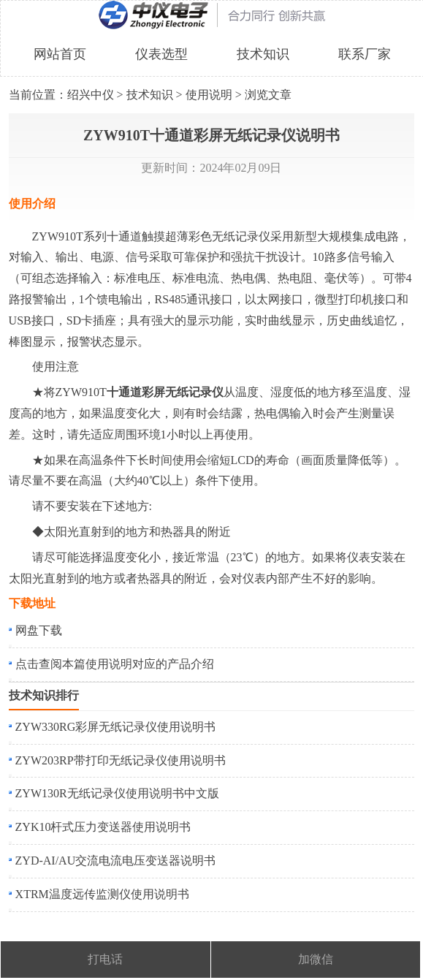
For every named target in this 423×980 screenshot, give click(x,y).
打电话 (105, 959)
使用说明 (209, 95)
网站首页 (60, 54)
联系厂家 (365, 54)
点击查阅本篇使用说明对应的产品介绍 (115, 664)
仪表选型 (161, 54)
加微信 (316, 959)
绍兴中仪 (91, 95)
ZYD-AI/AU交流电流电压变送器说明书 (116, 861)
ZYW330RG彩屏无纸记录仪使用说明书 (116, 727)
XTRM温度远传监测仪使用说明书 (102, 894)
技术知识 (263, 54)
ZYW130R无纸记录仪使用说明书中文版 (117, 793)
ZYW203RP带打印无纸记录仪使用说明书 (121, 760)
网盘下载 (39, 630)
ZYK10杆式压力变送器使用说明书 (103, 827)
